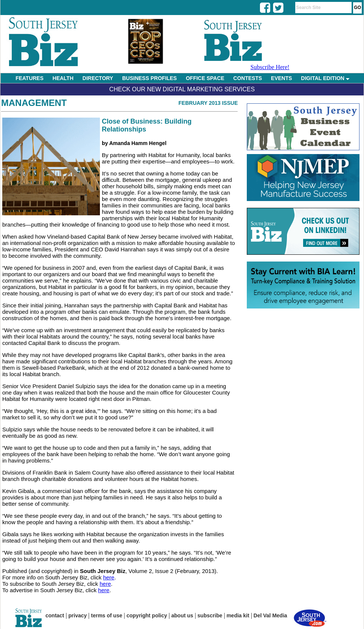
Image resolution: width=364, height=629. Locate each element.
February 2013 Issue (208, 103)
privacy (78, 615)
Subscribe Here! (270, 67)
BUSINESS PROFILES (149, 78)
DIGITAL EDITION (325, 78)
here (109, 577)
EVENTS (281, 78)
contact (55, 615)
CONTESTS (248, 78)
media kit (238, 615)
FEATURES (29, 78)
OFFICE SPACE (205, 78)
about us (182, 615)
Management (34, 103)
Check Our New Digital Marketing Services (182, 89)
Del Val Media (270, 615)
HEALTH (63, 78)
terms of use (106, 615)
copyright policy (147, 615)
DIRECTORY (98, 78)
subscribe (210, 615)
